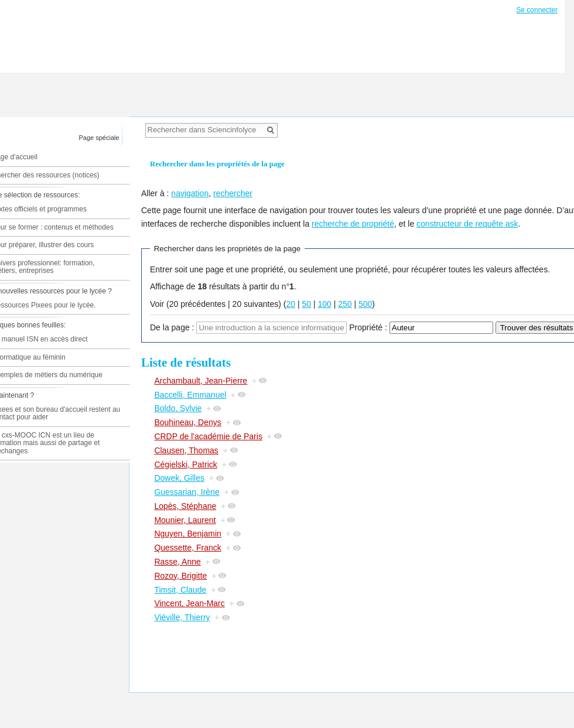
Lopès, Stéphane (185, 506)
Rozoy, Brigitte (180, 576)
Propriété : (368, 327)
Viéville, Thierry (182, 617)
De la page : (172, 327)
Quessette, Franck (187, 548)
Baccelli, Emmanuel (190, 395)
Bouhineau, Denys (187, 422)
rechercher (233, 193)
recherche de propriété (353, 224)
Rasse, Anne (177, 562)
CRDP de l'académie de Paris (208, 436)
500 (365, 304)
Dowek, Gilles (179, 478)
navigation (190, 193)
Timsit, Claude (180, 590)
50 (306, 304)
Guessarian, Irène (187, 492)
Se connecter (537, 10)
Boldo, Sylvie (178, 408)
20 (291, 304)
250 (345, 304)
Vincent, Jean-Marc (189, 603)
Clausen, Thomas (186, 450)
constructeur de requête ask (467, 224)
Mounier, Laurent (185, 520)
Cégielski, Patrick (185, 464)
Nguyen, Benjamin (187, 534)
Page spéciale (99, 138)
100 (324, 304)
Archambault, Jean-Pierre (201, 381)
